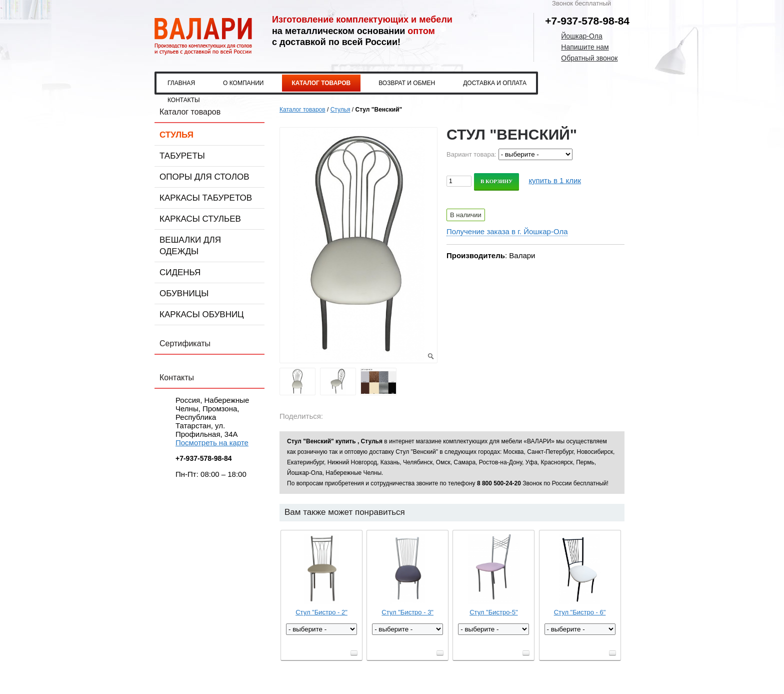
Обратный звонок (589, 58)
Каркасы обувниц (202, 314)
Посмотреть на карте (212, 443)
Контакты (184, 100)
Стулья (176, 135)
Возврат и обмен (407, 83)
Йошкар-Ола (581, 36)
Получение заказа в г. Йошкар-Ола (507, 231)
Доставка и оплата (495, 83)
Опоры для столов (204, 177)
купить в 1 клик (555, 180)
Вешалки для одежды (190, 246)
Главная (181, 83)
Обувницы (184, 293)
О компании (243, 83)
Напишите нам (585, 47)
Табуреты (182, 156)
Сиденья (180, 272)
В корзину (496, 181)
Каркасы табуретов (206, 198)
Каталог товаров (321, 83)
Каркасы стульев (200, 219)
